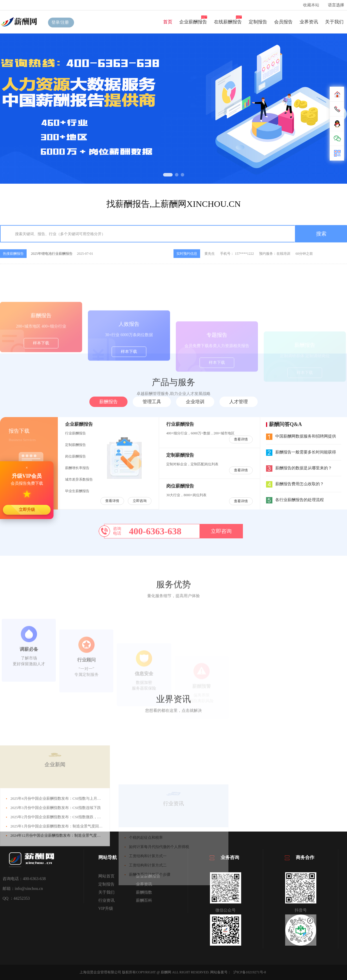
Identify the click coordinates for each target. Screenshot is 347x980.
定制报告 (258, 22)
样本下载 (41, 368)
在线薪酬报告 (228, 22)
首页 (168, 22)
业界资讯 (309, 22)
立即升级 (27, 509)
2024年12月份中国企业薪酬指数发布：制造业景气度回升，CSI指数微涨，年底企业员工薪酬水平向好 (94, 885)
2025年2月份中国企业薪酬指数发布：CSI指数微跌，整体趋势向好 (65, 867)
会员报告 (283, 22)
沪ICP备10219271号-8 (250, 972)
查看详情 (112, 501)
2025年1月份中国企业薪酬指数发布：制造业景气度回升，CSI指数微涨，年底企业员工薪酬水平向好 (93, 876)
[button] (168, 175)
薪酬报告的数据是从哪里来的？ (299, 468)
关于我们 (334, 22)
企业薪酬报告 (193, 22)
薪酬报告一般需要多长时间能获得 (301, 452)
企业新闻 (55, 815)
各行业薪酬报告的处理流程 (295, 500)
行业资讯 (106, 900)
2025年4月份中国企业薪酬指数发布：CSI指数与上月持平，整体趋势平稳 (71, 848)
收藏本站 (311, 5)
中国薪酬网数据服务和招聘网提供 (301, 436)
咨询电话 (117, 531)
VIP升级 (106, 909)
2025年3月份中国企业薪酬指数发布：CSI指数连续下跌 (56, 858)
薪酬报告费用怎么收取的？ (295, 484)
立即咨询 (140, 501)
